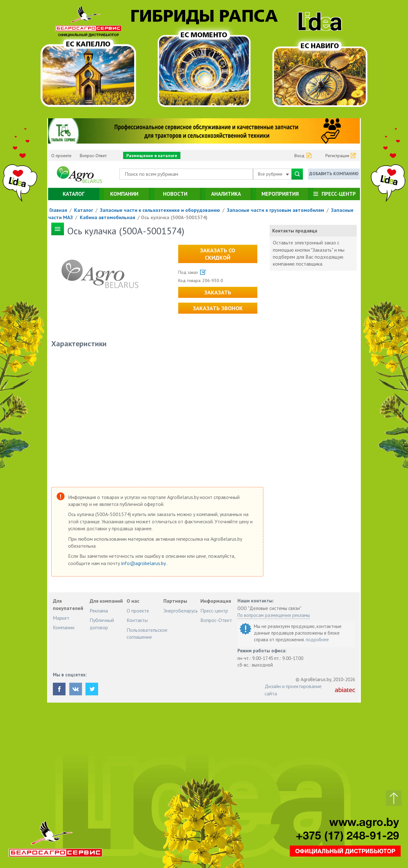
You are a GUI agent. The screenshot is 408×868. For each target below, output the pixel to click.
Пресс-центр (339, 194)
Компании (124, 194)
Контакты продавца (295, 231)
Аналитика (226, 194)
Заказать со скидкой (218, 254)
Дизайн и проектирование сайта (293, 690)
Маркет (61, 618)
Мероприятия (280, 194)
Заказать (218, 292)
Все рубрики (273, 174)
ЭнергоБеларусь (181, 611)
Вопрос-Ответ (93, 156)
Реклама (99, 611)
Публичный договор (102, 624)
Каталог (74, 194)
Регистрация (337, 156)
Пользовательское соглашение (147, 633)
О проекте (61, 156)
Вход (299, 156)
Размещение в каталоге (152, 156)
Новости (175, 194)
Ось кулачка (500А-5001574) (174, 217)
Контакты (137, 620)
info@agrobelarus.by (144, 563)
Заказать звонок (218, 308)
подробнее (317, 640)
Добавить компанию (334, 174)
